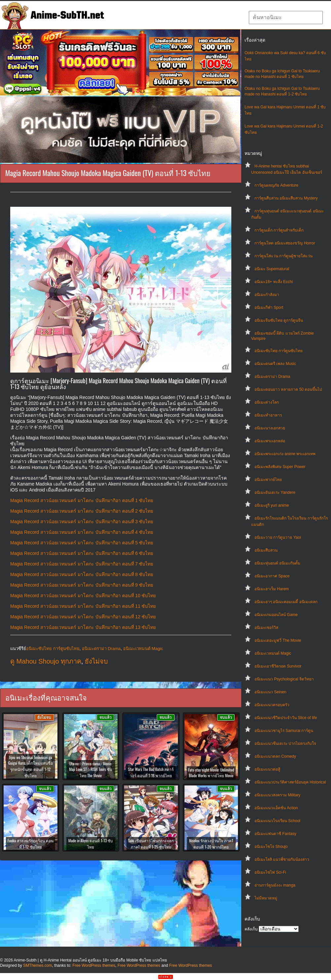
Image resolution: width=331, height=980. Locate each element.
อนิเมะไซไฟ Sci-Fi (270, 872)
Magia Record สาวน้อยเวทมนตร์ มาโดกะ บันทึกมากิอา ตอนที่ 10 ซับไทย (83, 596)
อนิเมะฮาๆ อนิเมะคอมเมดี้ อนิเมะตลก (286, 602)
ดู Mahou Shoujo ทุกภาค (46, 661)
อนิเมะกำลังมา (267, 295)
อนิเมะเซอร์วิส (266, 628)
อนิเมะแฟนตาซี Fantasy (275, 834)
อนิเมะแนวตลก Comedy (275, 756)
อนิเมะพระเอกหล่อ (270, 441)
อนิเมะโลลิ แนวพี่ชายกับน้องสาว (282, 859)
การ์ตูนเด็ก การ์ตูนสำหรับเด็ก (279, 230)
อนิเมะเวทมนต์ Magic (273, 653)
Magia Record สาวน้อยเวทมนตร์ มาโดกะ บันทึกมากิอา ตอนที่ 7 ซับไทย (82, 564)
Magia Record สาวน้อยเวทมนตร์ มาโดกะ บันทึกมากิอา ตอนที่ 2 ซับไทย (82, 511)
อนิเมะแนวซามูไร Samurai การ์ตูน (284, 731)
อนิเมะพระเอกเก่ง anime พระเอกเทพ (285, 454)
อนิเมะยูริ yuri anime (272, 505)
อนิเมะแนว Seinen (270, 692)
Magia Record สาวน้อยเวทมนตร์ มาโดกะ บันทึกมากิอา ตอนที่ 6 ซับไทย (82, 553)
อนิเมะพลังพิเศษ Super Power (280, 467)
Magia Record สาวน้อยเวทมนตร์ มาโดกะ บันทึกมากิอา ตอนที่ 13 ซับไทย (83, 627)
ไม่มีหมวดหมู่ (266, 898)
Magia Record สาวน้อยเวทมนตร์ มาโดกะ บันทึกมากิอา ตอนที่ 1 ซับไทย (82, 500)
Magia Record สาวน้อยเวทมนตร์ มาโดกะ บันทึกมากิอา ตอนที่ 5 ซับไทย (82, 543)
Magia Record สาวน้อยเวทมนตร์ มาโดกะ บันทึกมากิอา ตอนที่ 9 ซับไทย (82, 585)
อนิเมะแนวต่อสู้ (267, 769)
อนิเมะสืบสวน (266, 550)
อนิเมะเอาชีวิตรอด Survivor (278, 666)
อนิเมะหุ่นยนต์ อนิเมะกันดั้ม (277, 563)
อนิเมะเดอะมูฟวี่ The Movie (278, 640)
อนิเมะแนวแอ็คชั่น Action (276, 808)
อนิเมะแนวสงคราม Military (277, 795)
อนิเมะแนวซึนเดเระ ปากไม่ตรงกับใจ (285, 744)
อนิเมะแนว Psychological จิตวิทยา (284, 679)
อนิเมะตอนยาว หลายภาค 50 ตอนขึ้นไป (288, 389)
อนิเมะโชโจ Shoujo (271, 847)
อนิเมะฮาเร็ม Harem (272, 589)
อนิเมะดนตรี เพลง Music (275, 364)
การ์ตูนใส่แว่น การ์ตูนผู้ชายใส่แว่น (283, 256)
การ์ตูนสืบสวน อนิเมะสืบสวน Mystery (286, 198)
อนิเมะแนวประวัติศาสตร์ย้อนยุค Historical (290, 782)
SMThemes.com (37, 965)
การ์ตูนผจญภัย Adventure (276, 185)
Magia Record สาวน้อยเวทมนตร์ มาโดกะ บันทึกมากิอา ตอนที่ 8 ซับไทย (82, 574)
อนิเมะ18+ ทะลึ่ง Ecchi (274, 282)
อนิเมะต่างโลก (267, 402)
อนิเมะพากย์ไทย (268, 480)
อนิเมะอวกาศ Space (272, 576)
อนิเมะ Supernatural (272, 269)
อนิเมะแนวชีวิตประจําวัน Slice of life (286, 718)
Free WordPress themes (94, 965)
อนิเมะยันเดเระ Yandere (275, 492)
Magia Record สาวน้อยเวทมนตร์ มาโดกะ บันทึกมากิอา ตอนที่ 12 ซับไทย (83, 617)
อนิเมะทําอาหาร (268, 415)
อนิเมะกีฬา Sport (269, 308)
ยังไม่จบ (96, 661)
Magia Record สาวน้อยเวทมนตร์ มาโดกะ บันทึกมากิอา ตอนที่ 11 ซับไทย (83, 606)
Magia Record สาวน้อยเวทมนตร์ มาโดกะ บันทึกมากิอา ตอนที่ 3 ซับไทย (82, 522)
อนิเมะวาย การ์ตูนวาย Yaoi (278, 537)
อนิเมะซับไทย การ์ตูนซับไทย (279, 351)
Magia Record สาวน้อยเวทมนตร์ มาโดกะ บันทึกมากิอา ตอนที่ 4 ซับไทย (82, 532)
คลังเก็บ (251, 929)
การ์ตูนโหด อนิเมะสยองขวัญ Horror (285, 243)
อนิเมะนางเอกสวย (270, 428)
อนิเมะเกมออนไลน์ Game (276, 615)
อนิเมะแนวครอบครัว (272, 705)
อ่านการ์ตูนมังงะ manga (275, 885)
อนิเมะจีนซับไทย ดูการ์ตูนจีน (279, 320)
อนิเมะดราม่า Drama (272, 377)
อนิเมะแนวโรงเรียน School (277, 821)
